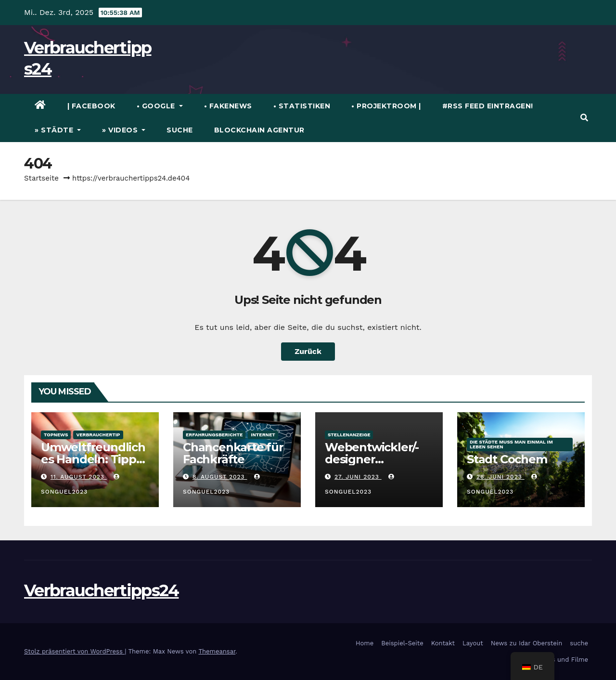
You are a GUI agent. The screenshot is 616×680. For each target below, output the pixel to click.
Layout (473, 643)
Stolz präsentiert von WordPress (74, 651)
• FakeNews (228, 106)
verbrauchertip (98, 435)
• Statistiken (302, 106)
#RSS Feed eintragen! (488, 106)
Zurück (308, 351)
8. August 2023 (220, 477)
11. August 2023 (79, 477)
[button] (584, 118)
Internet (263, 435)
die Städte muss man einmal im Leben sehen (511, 444)
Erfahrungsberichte (214, 435)
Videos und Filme (561, 660)
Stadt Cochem (507, 459)
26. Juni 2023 (500, 477)
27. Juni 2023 (358, 477)
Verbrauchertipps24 (101, 590)
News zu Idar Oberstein (527, 643)
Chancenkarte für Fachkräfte (233, 453)
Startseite (41, 178)
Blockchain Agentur (259, 130)
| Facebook (91, 106)
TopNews (56, 435)
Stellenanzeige (349, 435)
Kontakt (443, 643)
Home (365, 643)
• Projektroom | (386, 106)
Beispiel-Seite (402, 643)
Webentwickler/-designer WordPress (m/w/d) (379, 459)
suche (180, 130)
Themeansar (217, 651)
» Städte (58, 130)
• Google (160, 106)
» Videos (124, 130)
